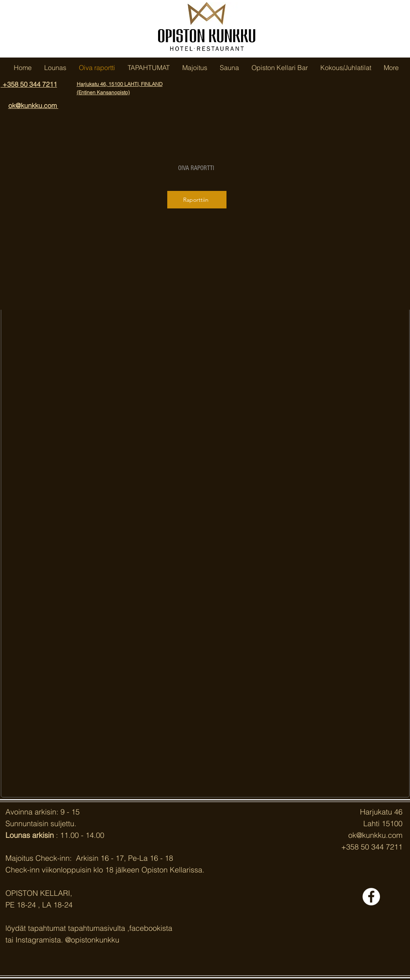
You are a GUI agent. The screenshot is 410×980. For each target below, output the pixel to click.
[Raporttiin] (197, 200)
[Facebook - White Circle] (371, 897)
